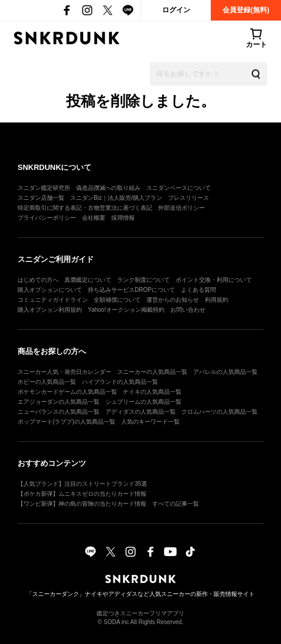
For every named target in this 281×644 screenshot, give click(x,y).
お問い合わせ (188, 310)
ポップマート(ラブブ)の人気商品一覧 (66, 422)
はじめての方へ (38, 280)
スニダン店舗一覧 (41, 198)
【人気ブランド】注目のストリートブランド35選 (82, 484)
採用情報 (123, 218)
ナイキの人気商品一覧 (152, 392)
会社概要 (94, 218)
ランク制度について (143, 280)
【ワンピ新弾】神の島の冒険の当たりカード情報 (82, 504)
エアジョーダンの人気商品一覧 (59, 402)
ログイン (176, 10)
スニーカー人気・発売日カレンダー (64, 372)
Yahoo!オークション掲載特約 (126, 310)
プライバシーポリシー (47, 218)
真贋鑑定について (88, 280)
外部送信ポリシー (181, 208)
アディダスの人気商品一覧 (140, 412)
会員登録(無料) (246, 10)
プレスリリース (189, 198)
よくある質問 (198, 290)
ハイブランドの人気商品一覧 (120, 382)
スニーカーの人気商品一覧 (152, 372)
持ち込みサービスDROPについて (131, 290)
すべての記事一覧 (176, 504)
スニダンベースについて (179, 188)
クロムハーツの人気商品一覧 (220, 412)
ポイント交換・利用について (214, 280)
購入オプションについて (50, 290)
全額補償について (117, 300)
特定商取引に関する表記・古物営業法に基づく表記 (85, 208)
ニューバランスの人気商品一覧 (59, 412)
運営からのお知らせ (173, 300)
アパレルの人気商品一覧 (225, 372)
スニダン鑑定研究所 (44, 188)
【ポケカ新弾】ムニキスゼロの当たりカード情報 (82, 494)
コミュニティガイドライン (53, 300)
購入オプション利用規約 (50, 310)
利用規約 (217, 300)
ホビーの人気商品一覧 (47, 382)
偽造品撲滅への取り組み (108, 188)
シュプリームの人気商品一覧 (143, 402)
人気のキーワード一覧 (150, 422)
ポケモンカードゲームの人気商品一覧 (67, 392)
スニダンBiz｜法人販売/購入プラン (116, 198)
